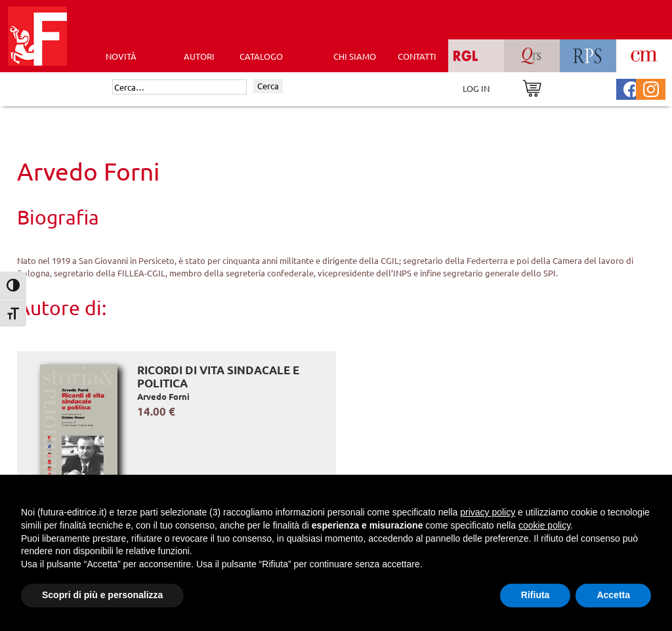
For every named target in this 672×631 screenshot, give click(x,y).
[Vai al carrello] (532, 87)
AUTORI (199, 56)
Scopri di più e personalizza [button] (102, 595)
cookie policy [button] (544, 525)
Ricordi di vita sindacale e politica (218, 377)
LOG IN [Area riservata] (476, 88)
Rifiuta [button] (535, 595)
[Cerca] (179, 87)
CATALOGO (261, 56)
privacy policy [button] (488, 512)
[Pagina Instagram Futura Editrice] (651, 88)
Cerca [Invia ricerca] (268, 86)
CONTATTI (417, 56)
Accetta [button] (613, 595)
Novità (121, 56)
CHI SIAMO (355, 56)
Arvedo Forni (163, 396)
